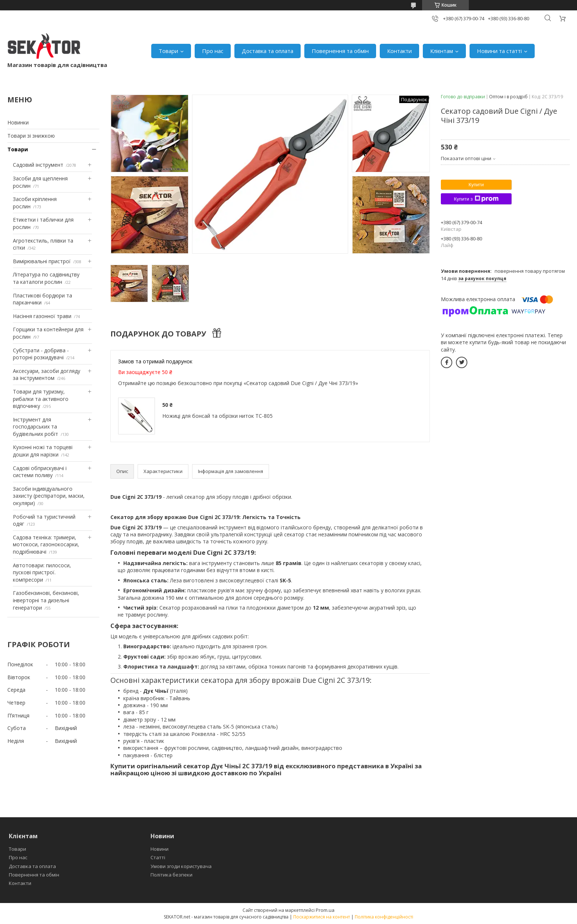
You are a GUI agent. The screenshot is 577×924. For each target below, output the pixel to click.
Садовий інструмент (38, 165)
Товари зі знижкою (31, 136)
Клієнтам (442, 51)
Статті (158, 857)
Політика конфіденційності (384, 917)
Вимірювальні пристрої (42, 261)
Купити (476, 185)
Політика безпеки (171, 875)
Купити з (476, 199)
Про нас (213, 51)
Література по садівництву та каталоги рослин (46, 278)
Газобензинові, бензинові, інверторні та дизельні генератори (46, 600)
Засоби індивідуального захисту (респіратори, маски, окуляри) (49, 496)
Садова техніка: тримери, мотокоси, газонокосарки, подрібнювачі (46, 544)
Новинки (18, 122)
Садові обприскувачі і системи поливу (40, 472)
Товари (168, 51)
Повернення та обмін (340, 51)
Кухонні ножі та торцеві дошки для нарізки (43, 451)
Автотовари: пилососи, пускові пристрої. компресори (42, 572)
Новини (160, 849)
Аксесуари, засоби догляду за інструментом (47, 375)
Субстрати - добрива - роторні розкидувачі (41, 354)
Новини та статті (499, 51)
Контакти (399, 51)
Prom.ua (325, 910)
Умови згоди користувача (181, 866)
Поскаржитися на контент (322, 917)
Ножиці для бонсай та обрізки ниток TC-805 (217, 416)
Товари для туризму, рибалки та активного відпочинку (41, 399)
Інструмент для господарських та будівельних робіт (36, 427)
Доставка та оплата (268, 51)
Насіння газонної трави (42, 316)
